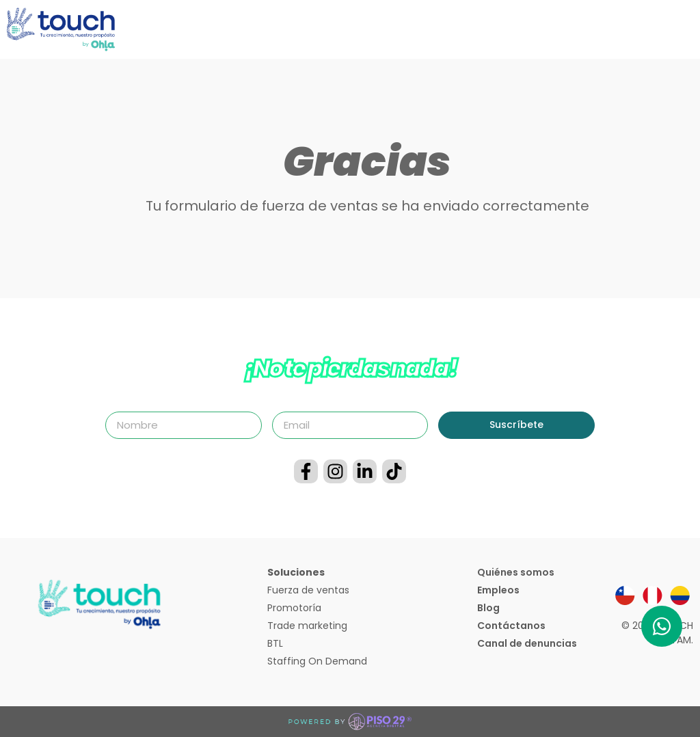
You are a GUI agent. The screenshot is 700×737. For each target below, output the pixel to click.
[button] (689, 29)
